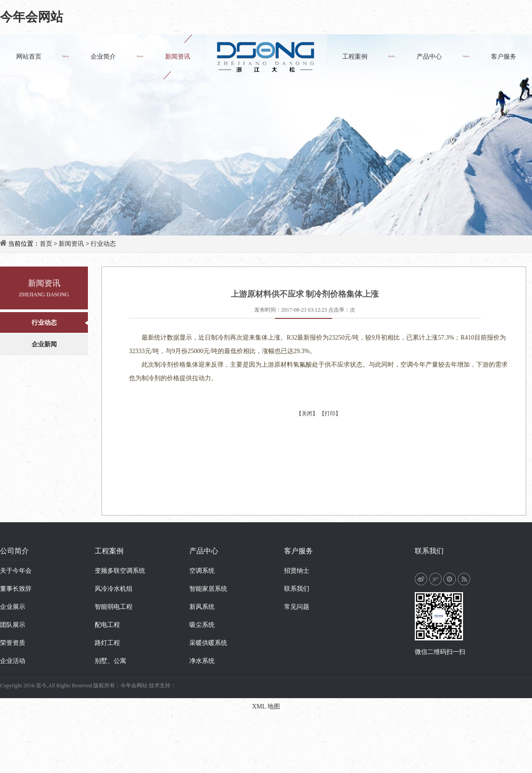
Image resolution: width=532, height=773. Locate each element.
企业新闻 (44, 344)
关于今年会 (16, 571)
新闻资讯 (178, 57)
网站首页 (29, 57)
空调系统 (202, 571)
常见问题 (297, 607)
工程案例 (355, 57)
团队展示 (13, 625)
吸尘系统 (202, 625)
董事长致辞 (16, 589)
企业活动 (13, 661)
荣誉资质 (13, 643)
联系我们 (297, 589)
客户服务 (504, 57)
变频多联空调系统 (120, 571)
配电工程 (107, 625)
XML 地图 (266, 706)
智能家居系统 (208, 589)
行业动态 (103, 244)
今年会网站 (32, 17)
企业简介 (103, 57)
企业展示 (13, 607)
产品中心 (429, 57)
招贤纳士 (297, 571)
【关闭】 (307, 414)
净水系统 (202, 661)
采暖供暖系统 (208, 643)
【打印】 (330, 414)
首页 (46, 244)
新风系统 (202, 607)
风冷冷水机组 (114, 589)
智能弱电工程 (114, 607)
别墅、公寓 (110, 661)
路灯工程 (107, 643)
